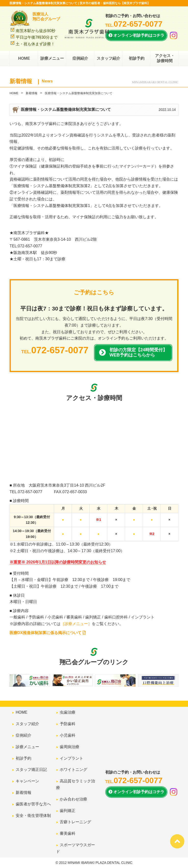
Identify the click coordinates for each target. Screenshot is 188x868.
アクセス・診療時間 (164, 58)
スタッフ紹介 (108, 59)
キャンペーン (27, 781)
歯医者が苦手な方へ (33, 804)
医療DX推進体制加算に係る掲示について (48, 633)
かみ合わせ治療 (73, 799)
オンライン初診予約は (136, 792)
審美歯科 (68, 833)
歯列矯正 (68, 811)
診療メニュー (52, 59)
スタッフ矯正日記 (31, 770)
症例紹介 (80, 59)
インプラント (71, 758)
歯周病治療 (70, 747)
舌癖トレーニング (75, 822)
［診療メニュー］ (76, 624)
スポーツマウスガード (76, 848)
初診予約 (136, 59)
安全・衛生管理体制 (33, 816)
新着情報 (32, 93)
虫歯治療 (68, 712)
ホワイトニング (73, 770)
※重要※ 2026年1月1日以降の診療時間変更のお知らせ (58, 562)
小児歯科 (68, 735)
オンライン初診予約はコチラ (136, 35)
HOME (24, 59)
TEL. (134, 25)
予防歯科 (68, 724)
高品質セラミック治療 (76, 784)
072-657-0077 (30, 492)
